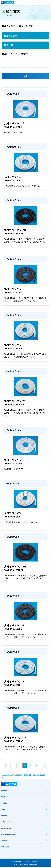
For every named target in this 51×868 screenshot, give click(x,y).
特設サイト (5, 798)
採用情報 (4, 841)
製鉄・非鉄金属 (39, 775)
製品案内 (18, 775)
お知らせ (4, 810)
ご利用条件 (27, 862)
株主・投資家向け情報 (8, 835)
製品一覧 (27, 775)
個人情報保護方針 (17, 862)
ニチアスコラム (6, 829)
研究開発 (4, 816)
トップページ (7, 775)
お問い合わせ (5, 848)
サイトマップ (35, 862)
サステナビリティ (7, 823)
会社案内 (4, 804)
